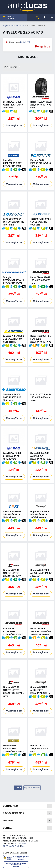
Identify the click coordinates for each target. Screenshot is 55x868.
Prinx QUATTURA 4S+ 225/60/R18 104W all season (41, 397)
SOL (23, 846)
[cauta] (37, 17)
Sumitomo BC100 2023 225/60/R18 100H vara (12, 397)
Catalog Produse (11, 17)
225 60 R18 (20, 42)
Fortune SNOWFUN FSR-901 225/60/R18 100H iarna (14, 222)
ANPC (5, 846)
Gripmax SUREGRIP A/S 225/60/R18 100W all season (40, 515)
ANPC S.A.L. (15, 846)
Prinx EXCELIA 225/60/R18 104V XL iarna (41, 749)
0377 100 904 (20, 844)
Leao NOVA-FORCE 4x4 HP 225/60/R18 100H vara (13, 105)
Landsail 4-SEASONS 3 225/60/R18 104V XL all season (13, 339)
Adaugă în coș (15, 125)
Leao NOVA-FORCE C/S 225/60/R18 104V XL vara (12, 456)
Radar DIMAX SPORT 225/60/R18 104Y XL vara (41, 280)
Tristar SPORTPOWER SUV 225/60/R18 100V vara (41, 222)
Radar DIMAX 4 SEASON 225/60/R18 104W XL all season (41, 632)
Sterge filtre (42, 46)
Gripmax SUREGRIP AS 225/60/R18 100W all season (41, 573)
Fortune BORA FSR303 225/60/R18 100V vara (41, 163)
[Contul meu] (44, 17)
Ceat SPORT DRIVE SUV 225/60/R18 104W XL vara (12, 515)
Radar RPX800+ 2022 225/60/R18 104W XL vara (41, 105)
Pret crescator (12, 67)
